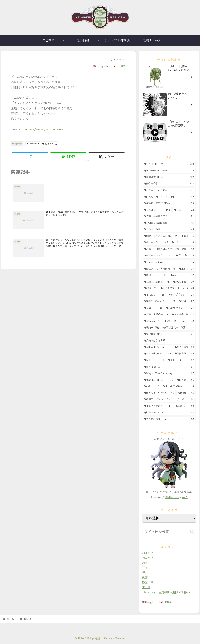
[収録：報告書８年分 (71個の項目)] (169, 217)
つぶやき (148, 558)
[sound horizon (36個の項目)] (169, 262)
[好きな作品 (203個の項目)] (169, 184)
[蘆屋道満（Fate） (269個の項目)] (169, 177)
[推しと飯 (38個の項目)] (185, 256)
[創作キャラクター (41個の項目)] (158, 256)
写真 (145, 568)
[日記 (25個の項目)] (153, 308)
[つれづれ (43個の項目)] (183, 243)
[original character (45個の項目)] (169, 223)
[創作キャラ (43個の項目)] (156, 243)
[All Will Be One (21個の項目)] (157, 347)
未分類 (17, 144)
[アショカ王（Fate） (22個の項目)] (179, 321)
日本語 (122, 66)
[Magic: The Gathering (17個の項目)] (169, 374)
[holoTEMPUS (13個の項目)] (169, 413)
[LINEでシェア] (68, 157)
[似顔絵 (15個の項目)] (186, 393)
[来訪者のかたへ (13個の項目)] (158, 406)
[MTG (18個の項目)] (154, 360)
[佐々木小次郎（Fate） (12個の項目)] (169, 419)
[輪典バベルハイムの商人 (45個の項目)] (161, 236)
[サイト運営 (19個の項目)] (184, 347)
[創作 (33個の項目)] (155, 275)
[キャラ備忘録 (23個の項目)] (183, 315)
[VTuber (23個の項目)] (152, 321)
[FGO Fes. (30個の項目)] (184, 282)
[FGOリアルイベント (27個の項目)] (160, 302)
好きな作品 (50, 144)
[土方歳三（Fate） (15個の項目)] (179, 387)
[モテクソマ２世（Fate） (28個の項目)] (177, 288)
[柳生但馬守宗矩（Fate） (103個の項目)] (169, 204)
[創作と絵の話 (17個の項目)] (169, 367)
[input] (169, 532)
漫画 (145, 573)
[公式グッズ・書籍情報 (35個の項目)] (160, 269)
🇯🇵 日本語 (166, 602)
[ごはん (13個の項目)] (185, 406)
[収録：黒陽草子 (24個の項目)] (156, 315)
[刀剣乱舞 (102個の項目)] (157, 210)
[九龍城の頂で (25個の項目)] (180, 308)
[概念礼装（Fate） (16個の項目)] (159, 380)
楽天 (185, 497)
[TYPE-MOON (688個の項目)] (169, 164)
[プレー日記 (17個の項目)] (181, 360)
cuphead (33, 144)
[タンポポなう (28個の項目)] (181, 295)
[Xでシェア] (30, 157)
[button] (107, 157)
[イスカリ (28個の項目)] (154, 295)
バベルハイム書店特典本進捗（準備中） (167, 592)
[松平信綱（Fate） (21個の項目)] (169, 334)
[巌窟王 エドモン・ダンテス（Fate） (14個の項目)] (169, 400)
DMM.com (172, 497)
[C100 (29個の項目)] (150, 288)
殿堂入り (148, 582)
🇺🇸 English (149, 602)
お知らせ (148, 553)
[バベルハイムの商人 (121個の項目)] (169, 190)
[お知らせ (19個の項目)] (184, 354)
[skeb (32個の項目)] (182, 275)
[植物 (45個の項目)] (188, 236)
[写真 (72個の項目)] (184, 210)
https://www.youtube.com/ (44, 129)
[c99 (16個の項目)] (152, 387)
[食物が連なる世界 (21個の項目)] (169, 341)
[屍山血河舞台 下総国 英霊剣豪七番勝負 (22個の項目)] (169, 328)
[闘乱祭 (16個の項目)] (185, 380)
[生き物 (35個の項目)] (186, 269)
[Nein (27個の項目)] (187, 302)
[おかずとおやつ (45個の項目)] (169, 230)
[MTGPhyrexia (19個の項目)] (158, 354)
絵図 (145, 563)
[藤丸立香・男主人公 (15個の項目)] (159, 393)
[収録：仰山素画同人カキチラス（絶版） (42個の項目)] (169, 249)
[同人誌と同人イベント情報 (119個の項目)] (169, 197)
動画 (145, 578)
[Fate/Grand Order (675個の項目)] (169, 171)
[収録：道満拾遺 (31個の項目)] (157, 282)
